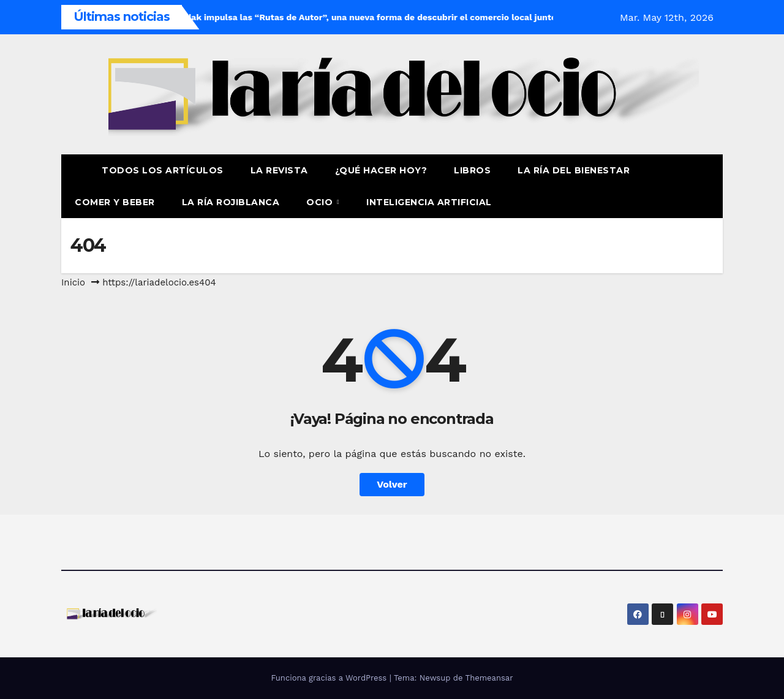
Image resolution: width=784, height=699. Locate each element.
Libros (472, 170)
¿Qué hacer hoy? (381, 170)
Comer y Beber (115, 202)
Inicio (73, 282)
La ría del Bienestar (574, 170)
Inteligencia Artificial (429, 202)
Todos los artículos (163, 170)
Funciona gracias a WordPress (330, 678)
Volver (392, 484)
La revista (279, 170)
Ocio (321, 202)
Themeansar (489, 678)
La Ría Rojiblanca (231, 202)
